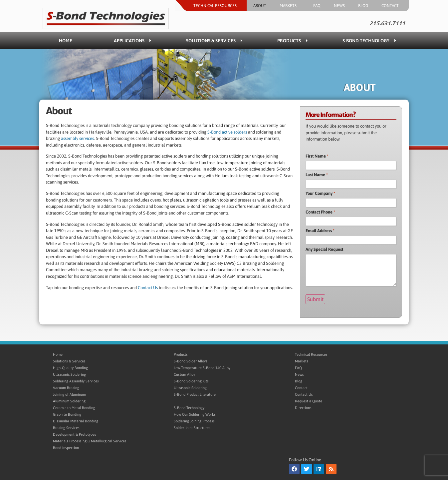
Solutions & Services (214, 41)
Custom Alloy (184, 373)
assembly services (77, 138)
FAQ (317, 6)
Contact (392, 6)
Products (292, 41)
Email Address (320, 231)
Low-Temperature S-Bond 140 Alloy (202, 367)
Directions (303, 407)
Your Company (320, 193)
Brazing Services (66, 427)
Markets (290, 6)
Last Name (317, 175)
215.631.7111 (387, 23)
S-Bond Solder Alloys (191, 360)
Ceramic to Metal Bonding (74, 407)
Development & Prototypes (75, 433)
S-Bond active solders (228, 132)
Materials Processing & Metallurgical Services (90, 440)
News (339, 6)
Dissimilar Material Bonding (76, 420)
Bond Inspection (66, 447)
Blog (363, 6)
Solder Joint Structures (192, 427)
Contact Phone (320, 212)
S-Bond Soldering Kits (191, 380)
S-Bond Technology (369, 41)
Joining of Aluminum (69, 393)
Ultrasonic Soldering (69, 373)
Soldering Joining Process (194, 420)
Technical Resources (217, 6)
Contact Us (148, 288)
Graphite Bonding (67, 413)
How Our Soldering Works (195, 413)
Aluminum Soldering (69, 400)
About (260, 6)
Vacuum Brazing (66, 387)
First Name (317, 156)
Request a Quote (309, 400)
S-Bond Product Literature (195, 393)
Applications (132, 41)
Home (66, 41)
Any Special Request (324, 249)
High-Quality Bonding (70, 367)
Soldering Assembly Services (76, 380)
